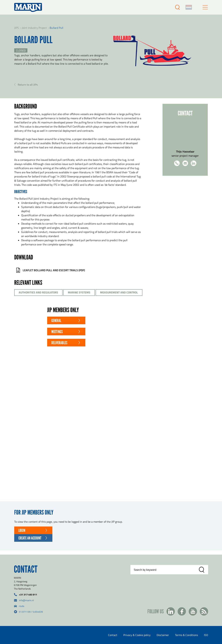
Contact (113, 635)
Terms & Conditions (186, 635)
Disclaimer (163, 635)
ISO (206, 635)
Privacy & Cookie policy (137, 635)
